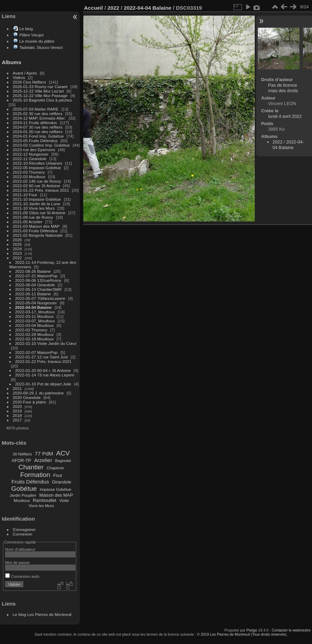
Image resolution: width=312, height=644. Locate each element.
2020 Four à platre (29, 402)
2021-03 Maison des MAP (36, 226)
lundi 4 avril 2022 (285, 116)
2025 (17, 244)
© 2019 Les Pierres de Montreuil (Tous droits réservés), (242, 634)
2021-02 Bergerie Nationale (38, 235)
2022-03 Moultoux (29, 177)
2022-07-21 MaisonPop (36, 276)
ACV (63, 453)
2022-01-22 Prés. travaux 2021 (41, 190)
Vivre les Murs (41, 506)
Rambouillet (45, 500)
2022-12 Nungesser (31, 154)
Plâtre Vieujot (32, 35)
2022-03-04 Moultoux (35, 325)
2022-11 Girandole (30, 159)
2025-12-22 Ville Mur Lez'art (38, 91)
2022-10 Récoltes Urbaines (38, 163)
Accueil (94, 8)
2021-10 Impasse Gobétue (37, 199)
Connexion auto (22, 576)
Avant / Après (25, 73)
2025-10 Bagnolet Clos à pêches (43, 100)
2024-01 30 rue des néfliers (38, 132)
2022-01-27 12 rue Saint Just (42, 357)
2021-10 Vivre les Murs (34, 208)
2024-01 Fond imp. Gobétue (38, 136)
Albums (11, 62)
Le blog (26, 29)
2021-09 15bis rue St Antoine (39, 213)
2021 (17, 388)
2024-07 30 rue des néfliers (38, 127)
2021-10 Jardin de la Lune (37, 204)
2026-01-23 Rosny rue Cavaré (40, 86)
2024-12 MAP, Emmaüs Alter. (39, 118)
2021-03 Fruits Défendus (35, 231)
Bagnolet (63, 461)
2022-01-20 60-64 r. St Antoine (43, 370)
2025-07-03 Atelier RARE (36, 109)
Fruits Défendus (30, 482)
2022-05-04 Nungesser (36, 303)
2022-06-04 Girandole (35, 285)
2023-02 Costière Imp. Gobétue (41, 145)
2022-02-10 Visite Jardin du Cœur (46, 343)
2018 (17, 415)
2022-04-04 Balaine (33, 307)
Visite (64, 501)
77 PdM (44, 454)
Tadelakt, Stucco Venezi (41, 47)
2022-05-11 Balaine (33, 294)
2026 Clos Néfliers (29, 82)
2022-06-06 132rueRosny (38, 280)
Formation (35, 475)
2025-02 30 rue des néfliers (38, 114)
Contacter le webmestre (291, 630)
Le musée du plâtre (37, 41)
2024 (17, 249)
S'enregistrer (24, 529)
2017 (17, 420)
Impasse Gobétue (56, 489)
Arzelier (43, 460)
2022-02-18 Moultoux (35, 339)
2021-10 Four (25, 195)
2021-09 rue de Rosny (33, 217)
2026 (17, 240)
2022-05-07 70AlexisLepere (40, 298)
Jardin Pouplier (23, 495)
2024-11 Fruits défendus (35, 123)
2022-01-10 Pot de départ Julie (43, 384)
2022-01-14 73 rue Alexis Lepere (45, 375)
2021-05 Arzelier (28, 222)
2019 (17, 411)
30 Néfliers (22, 454)
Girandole (62, 482)
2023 (17, 253)
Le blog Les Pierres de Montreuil (42, 614)
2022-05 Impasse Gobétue (37, 168)
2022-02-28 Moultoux (35, 334)
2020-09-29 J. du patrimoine (38, 393)
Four (58, 475)
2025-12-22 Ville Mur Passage (40, 95)
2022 (17, 258)
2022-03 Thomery (29, 172)
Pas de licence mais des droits (283, 88)
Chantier (31, 467)
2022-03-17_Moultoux (35, 312)
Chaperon (55, 468)
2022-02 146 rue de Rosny (37, 181)
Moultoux (22, 501)
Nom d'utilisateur (20, 549)
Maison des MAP (56, 495)
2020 (17, 406)
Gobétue (24, 489)
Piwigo (252, 630)
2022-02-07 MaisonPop (36, 352)
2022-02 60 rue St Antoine (37, 186)
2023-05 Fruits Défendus (35, 141)
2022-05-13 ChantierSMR (39, 289)
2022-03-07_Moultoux (35, 321)
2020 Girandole (27, 397)
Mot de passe (18, 562)
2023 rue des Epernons (34, 150)
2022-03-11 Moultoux (35, 316)
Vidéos (19, 77)
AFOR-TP (21, 460)
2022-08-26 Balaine (33, 271)
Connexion (23, 534)
